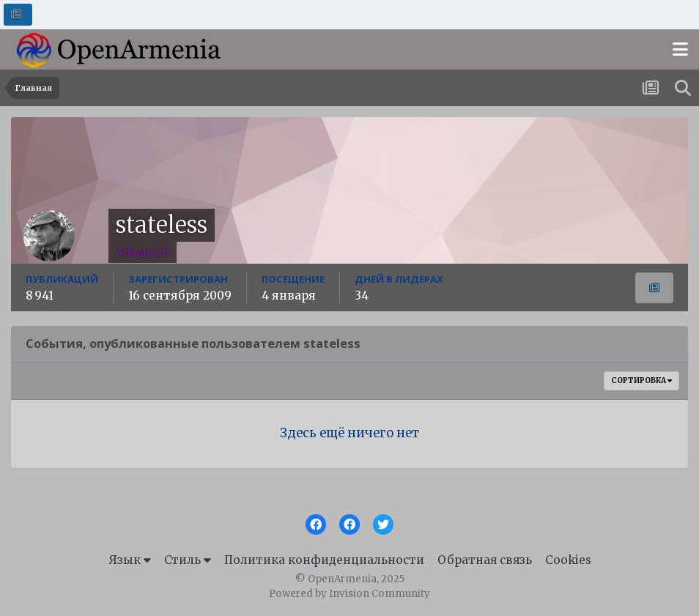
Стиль (188, 560)
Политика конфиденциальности (324, 560)
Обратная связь (485, 560)
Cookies (568, 560)
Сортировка (641, 381)
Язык (130, 560)
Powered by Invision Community (349, 594)
